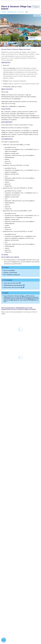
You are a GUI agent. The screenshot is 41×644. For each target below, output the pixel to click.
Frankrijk (4, 12)
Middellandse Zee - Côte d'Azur (16, 12)
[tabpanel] (20, 177)
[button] (36, 7)
